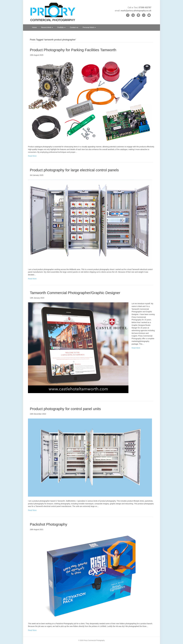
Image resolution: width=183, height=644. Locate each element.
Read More (32, 156)
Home (34, 27)
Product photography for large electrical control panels (74, 170)
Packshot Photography (49, 524)
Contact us (74, 27)
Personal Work (88, 27)
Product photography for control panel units (65, 409)
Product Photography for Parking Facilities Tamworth (73, 50)
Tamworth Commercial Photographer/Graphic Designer (75, 293)
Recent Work (46, 27)
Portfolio (60, 27)
